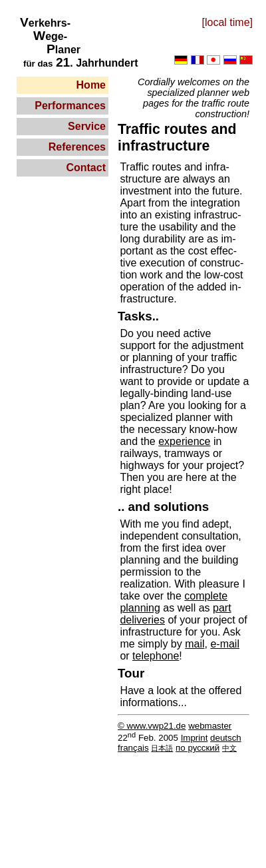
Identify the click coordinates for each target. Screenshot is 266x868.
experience (184, 441)
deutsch (226, 738)
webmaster (210, 726)
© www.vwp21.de (152, 726)
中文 (229, 748)
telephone (156, 656)
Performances (70, 106)
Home (91, 85)
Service (87, 126)
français (133, 748)
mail (195, 644)
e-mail (225, 644)
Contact (86, 168)
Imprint (195, 738)
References (77, 147)
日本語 (162, 748)
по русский (198, 748)
